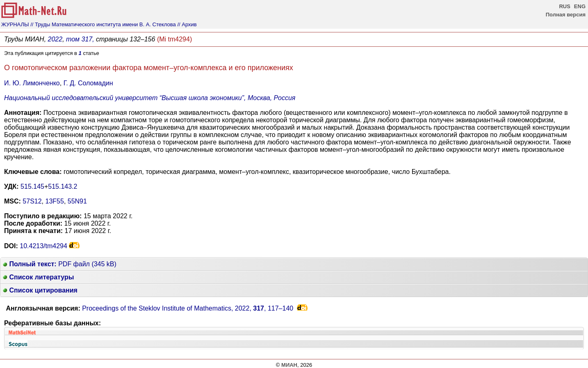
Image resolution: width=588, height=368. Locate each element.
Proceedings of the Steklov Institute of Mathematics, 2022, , (188, 308)
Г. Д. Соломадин (88, 83)
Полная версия (566, 15)
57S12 (32, 201)
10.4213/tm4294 (43, 246)
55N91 (77, 201)
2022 (55, 39)
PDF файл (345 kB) (60, 264)
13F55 (55, 201)
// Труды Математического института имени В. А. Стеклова (103, 24)
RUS (564, 6)
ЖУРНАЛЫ (15, 24)
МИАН (289, 365)
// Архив (187, 24)
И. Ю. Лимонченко (32, 83)
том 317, (80, 39)
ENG (580, 6)
